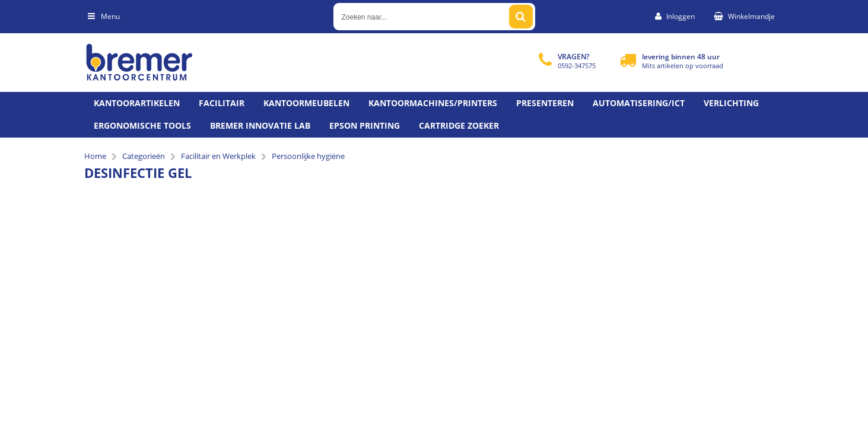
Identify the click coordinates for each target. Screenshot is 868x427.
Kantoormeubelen (306, 103)
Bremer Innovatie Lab (260, 125)
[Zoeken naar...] (521, 17)
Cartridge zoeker (459, 125)
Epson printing (365, 125)
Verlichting (731, 103)
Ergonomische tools (142, 125)
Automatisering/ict (639, 103)
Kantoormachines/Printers (433, 103)
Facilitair (222, 103)
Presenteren (545, 103)
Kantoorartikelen (137, 103)
